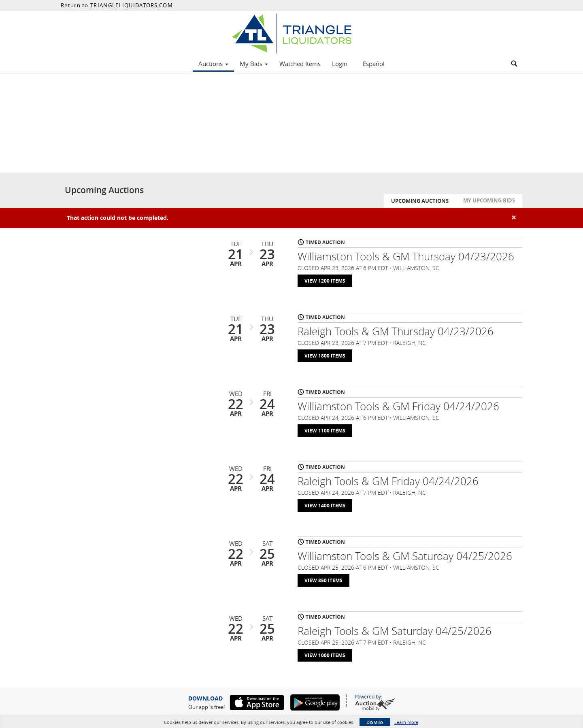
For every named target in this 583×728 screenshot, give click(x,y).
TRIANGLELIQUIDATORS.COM (132, 5)
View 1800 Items (325, 356)
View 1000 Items (325, 655)
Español (374, 64)
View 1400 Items (325, 506)
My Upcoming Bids (489, 200)
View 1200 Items (325, 281)
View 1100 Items (325, 431)
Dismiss (375, 722)
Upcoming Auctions (420, 201)
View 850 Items (323, 580)
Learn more (406, 722)
